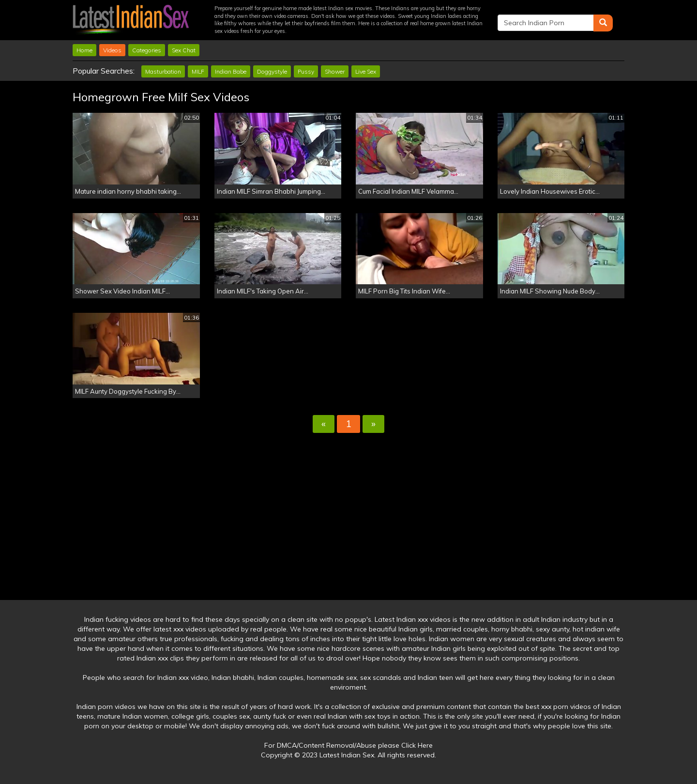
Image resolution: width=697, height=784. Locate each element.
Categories (147, 50)
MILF (198, 71)
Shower (335, 71)
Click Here (417, 745)
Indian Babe (231, 71)
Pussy (306, 71)
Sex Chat (184, 50)
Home (84, 50)
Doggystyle (272, 71)
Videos (112, 50)
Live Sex (366, 71)
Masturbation (163, 71)
